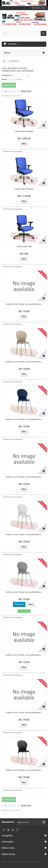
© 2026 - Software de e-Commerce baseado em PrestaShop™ (22, 862)
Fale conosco (36, 8)
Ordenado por (7, 75)
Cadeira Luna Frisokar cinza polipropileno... (24, 304)
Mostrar (4, 79)
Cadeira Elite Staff (24, 247)
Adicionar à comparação (14, 151)
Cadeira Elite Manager (24, 131)
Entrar (43, 8)
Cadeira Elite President (24, 189)
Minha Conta (8, 848)
